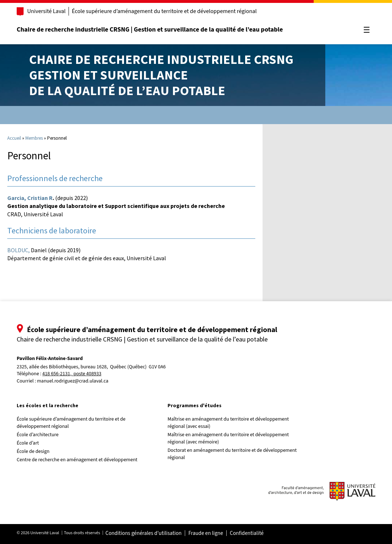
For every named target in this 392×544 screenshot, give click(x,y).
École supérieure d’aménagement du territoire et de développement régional (164, 11)
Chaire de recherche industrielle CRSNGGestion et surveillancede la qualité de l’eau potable (161, 75)
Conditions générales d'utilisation (144, 533)
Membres (34, 138)
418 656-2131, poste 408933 (72, 374)
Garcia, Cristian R (30, 198)
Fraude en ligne (206, 533)
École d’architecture (38, 435)
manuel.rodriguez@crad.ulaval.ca (73, 381)
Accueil (14, 138)
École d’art (28, 443)
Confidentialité (247, 533)
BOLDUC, (18, 250)
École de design (33, 451)
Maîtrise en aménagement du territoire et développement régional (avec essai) (228, 423)
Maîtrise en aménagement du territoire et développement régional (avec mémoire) (228, 438)
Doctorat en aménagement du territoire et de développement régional (232, 454)
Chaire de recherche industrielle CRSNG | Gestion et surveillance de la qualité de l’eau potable (150, 30)
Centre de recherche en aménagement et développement (77, 460)
